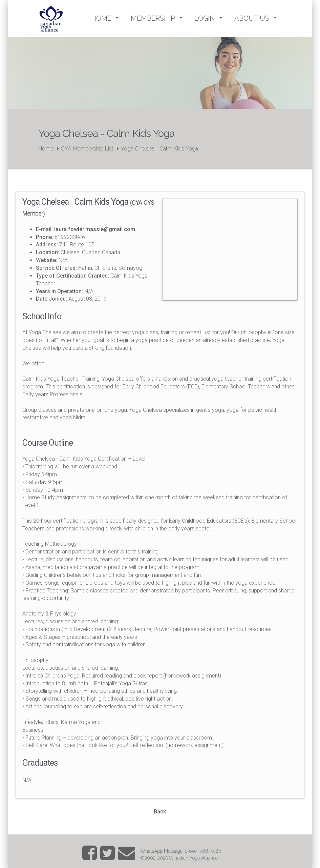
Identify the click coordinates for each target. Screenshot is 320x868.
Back (160, 812)
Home (46, 149)
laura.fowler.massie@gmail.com (95, 229)
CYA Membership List (87, 149)
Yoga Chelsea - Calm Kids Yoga (159, 149)
